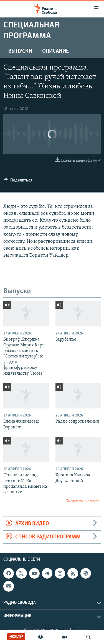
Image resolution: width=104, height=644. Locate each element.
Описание (55, 51)
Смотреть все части (83, 501)
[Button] (18, 182)
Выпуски (20, 51)
